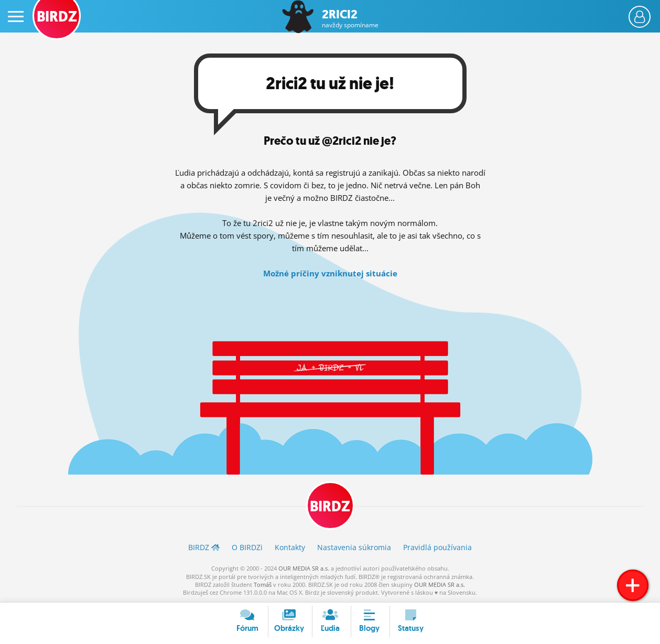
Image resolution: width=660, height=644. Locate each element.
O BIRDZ (247, 547)
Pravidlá (437, 547)
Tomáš (263, 584)
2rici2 (350, 19)
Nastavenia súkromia (354, 547)
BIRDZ (330, 506)
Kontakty (290, 547)
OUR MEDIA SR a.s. (304, 568)
